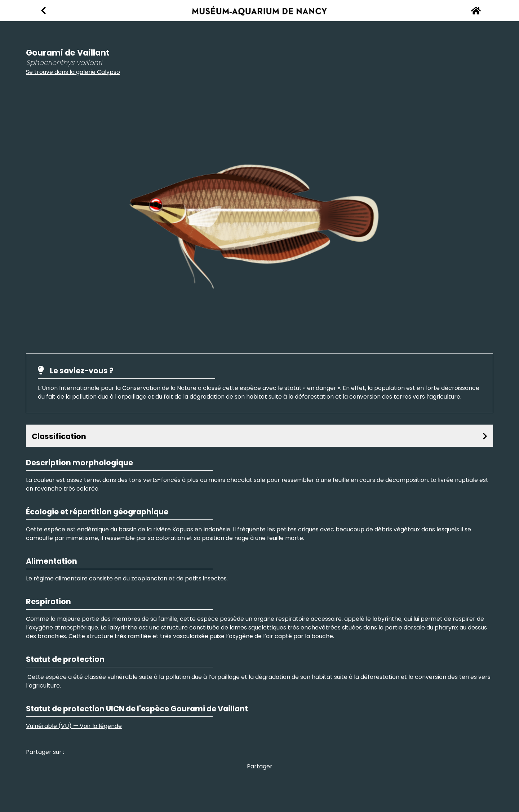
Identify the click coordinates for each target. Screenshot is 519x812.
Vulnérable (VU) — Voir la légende (74, 726)
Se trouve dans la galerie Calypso (73, 72)
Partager (260, 766)
